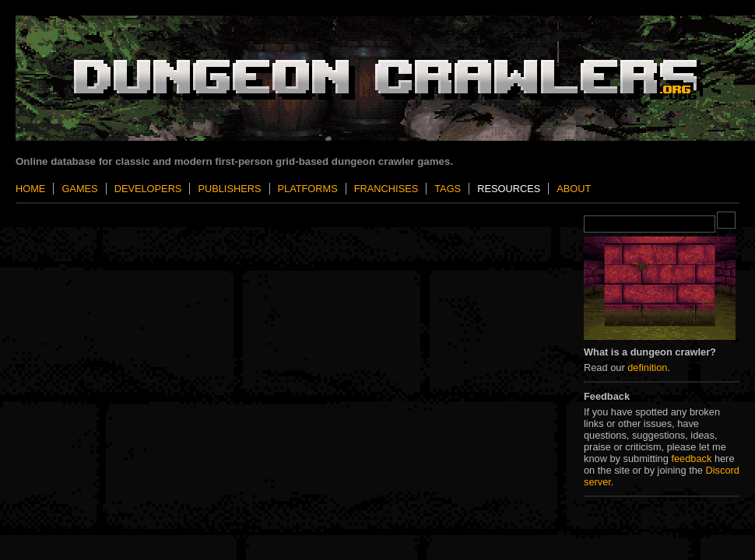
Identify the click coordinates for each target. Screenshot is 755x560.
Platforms (308, 189)
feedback (691, 458)
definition (647, 367)
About (574, 189)
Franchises (386, 189)
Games (79, 189)
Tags (448, 189)
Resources (509, 189)
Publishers (229, 189)
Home (30, 189)
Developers (148, 189)
